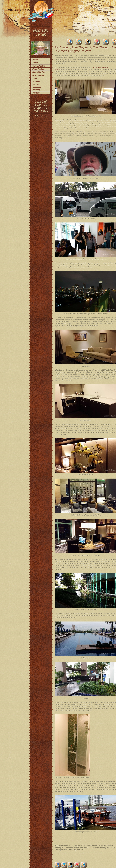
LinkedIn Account (106, 42)
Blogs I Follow (39, 72)
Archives (36, 82)
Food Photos (38, 69)
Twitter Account (79, 42)
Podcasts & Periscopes (38, 89)
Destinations (38, 75)
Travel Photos (39, 66)
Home (35, 60)
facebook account (70, 42)
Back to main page (41, 116)
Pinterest (97, 42)
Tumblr (88, 42)
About (35, 63)
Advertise (37, 85)
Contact (36, 93)
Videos (36, 78)
